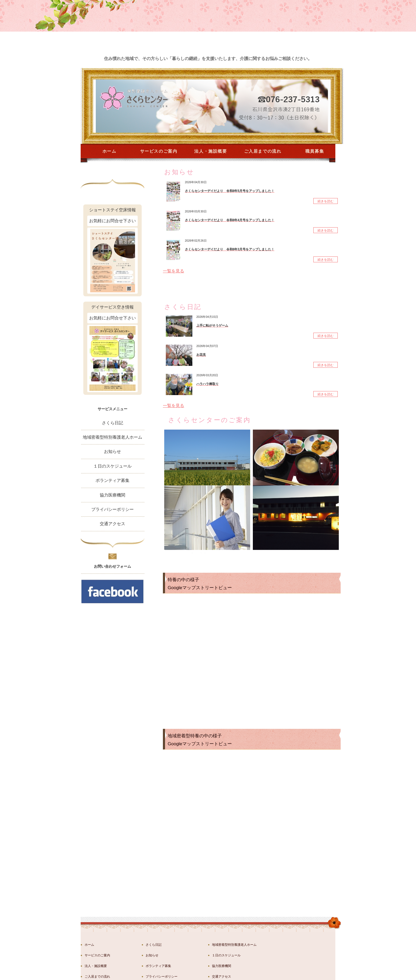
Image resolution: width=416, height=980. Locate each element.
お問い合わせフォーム (112, 566)
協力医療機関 (112, 495)
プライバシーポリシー (112, 509)
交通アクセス (112, 524)
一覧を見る (174, 271)
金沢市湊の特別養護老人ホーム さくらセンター (119, 35)
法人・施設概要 (211, 151)
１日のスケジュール (112, 466)
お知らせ (112, 452)
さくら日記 (112, 423)
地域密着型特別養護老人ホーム (112, 437)
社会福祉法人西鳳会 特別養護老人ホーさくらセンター (210, 974)
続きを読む (326, 201)
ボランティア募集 (112, 480)
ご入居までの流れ (263, 151)
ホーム (109, 151)
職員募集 (315, 151)
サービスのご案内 (159, 151)
